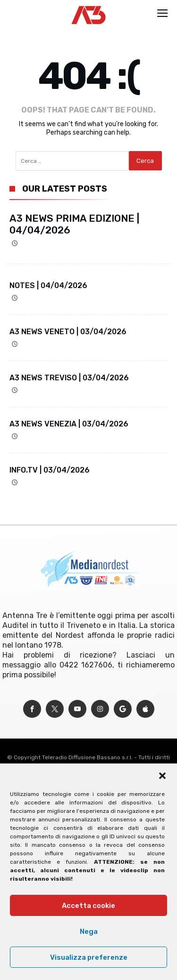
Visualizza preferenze (89, 957)
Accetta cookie (88, 906)
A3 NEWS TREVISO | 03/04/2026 (69, 378)
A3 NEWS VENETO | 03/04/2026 (68, 332)
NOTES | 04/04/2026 (48, 285)
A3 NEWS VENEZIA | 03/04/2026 (69, 424)
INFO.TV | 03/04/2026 (50, 470)
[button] (162, 776)
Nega (89, 932)
